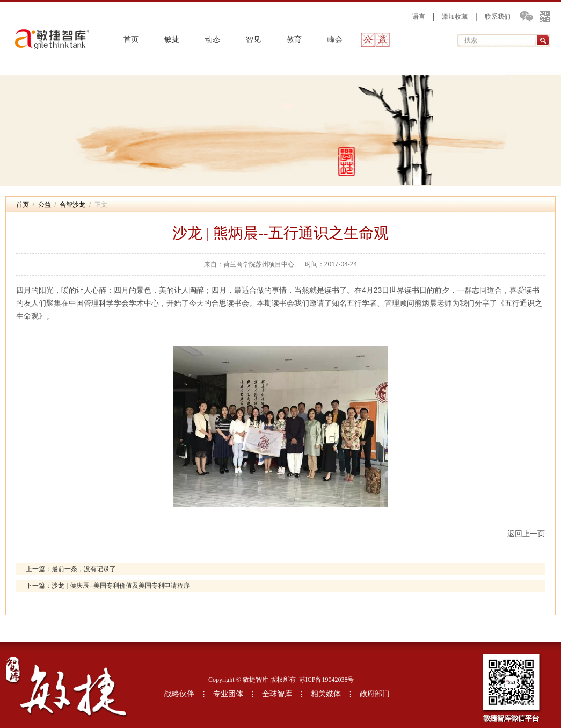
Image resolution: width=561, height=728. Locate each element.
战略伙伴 (179, 694)
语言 (419, 17)
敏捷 (172, 39)
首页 (131, 39)
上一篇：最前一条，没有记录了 (71, 569)
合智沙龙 (72, 205)
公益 (376, 40)
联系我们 (498, 17)
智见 (253, 39)
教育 (294, 39)
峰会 (335, 39)
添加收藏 (455, 17)
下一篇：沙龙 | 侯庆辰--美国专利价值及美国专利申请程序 (108, 586)
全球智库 (277, 694)
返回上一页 (526, 534)
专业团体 (228, 694)
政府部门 (375, 694)
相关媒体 (326, 694)
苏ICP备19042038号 (327, 680)
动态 (213, 39)
